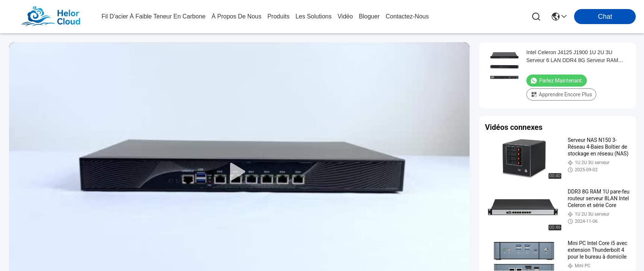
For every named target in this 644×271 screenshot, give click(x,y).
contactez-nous (407, 16)
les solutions (314, 16)
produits (278, 16)
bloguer (369, 16)
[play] (239, 172)
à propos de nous (237, 16)
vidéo (345, 16)
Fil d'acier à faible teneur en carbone (154, 16)
